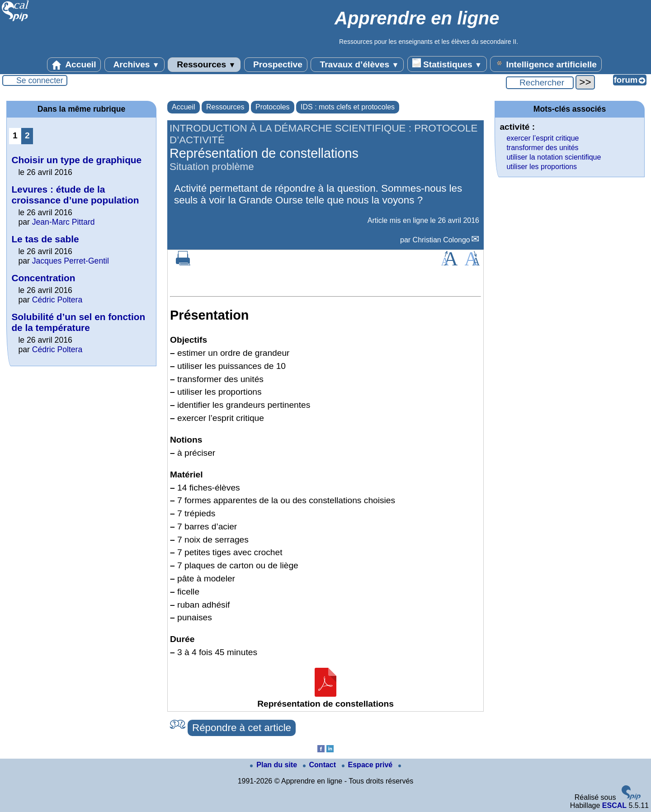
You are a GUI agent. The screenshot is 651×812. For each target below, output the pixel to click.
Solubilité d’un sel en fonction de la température (78, 322)
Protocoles (273, 107)
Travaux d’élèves (357, 65)
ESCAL (614, 805)
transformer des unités (542, 148)
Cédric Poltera (57, 300)
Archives (134, 65)
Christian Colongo (441, 240)
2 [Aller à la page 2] (27, 135)
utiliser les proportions (542, 167)
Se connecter (40, 80)
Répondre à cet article (242, 728)
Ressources (204, 65)
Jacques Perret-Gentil (71, 261)
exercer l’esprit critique (542, 138)
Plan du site (274, 765)
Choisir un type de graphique (76, 160)
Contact (321, 765)
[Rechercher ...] (540, 83)
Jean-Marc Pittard (64, 222)
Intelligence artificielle (546, 64)
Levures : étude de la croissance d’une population (75, 195)
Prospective (276, 65)
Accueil (74, 65)
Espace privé (368, 765)
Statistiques (447, 64)
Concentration (43, 278)
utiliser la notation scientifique (554, 157)
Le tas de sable (45, 239)
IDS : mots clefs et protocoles (348, 107)
